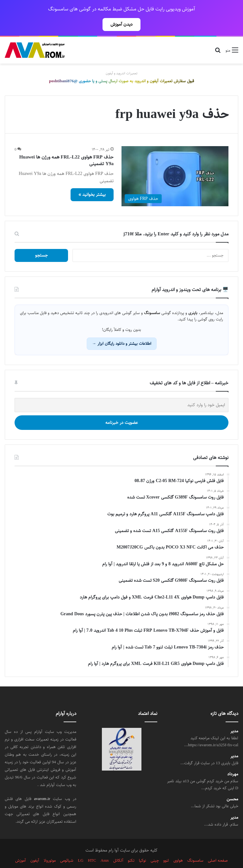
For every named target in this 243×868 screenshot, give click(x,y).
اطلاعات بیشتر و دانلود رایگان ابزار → (122, 330)
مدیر (234, 717)
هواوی (178, 846)
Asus (105, 846)
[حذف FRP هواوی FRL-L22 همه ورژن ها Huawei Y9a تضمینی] (175, 162)
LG (81, 846)
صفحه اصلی (218, 846)
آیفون (35, 846)
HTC (92, 846)
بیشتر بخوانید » (92, 181)
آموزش (21, 846)
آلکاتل (118, 846)
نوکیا (143, 846)
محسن (232, 785)
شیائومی (67, 846)
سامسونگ (195, 846)
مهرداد (233, 760)
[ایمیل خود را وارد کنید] (121, 391)
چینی (155, 846)
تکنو (131, 846)
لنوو (166, 846)
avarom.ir (42, 785)
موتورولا (50, 846)
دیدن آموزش (121, 24)
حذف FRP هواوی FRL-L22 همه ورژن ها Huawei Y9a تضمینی (66, 146)
